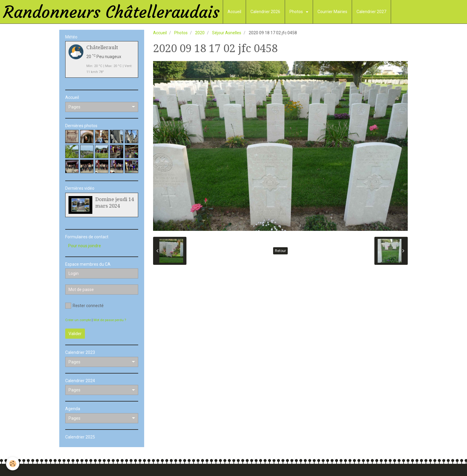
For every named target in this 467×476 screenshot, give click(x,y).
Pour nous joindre (85, 246)
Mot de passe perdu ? (110, 320)
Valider (75, 334)
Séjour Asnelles (227, 33)
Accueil (234, 12)
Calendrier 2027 (371, 12)
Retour (280, 251)
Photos (297, 12)
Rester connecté (84, 306)
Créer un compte (78, 320)
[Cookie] (13, 464)
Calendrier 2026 (265, 12)
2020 (200, 33)
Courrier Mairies (332, 12)
